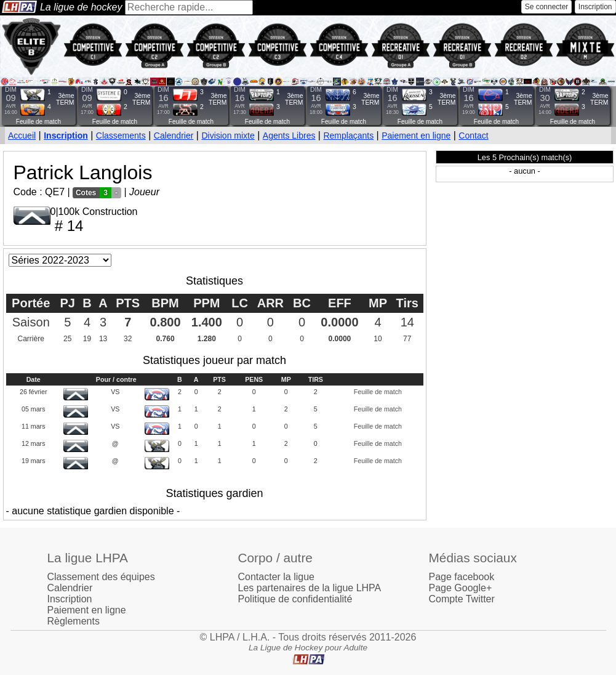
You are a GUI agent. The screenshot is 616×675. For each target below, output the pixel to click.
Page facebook (462, 577)
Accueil (22, 135)
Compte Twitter (462, 599)
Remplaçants (348, 135)
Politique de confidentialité (295, 599)
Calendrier (174, 135)
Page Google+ (461, 588)
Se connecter (547, 7)
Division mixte (228, 135)
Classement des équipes (101, 577)
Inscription (595, 7)
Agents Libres (289, 135)
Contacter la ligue (277, 577)
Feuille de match (38, 122)
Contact (473, 135)
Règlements (74, 621)
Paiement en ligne (416, 135)
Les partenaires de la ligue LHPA (310, 588)
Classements (121, 135)
